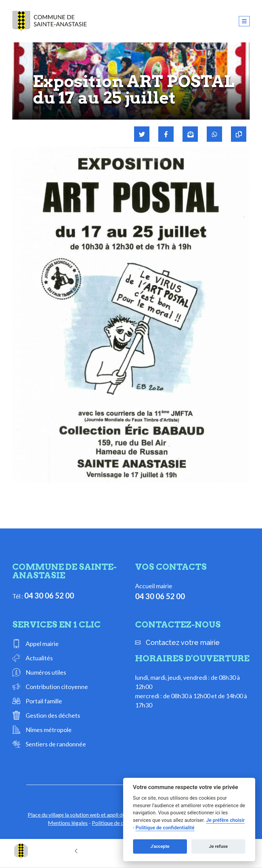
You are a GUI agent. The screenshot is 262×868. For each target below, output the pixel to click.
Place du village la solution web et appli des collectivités (92, 815)
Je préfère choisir (225, 820)
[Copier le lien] (239, 134)
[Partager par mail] (190, 134)
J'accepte (160, 846)
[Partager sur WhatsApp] (214, 134)
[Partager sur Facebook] (166, 134)
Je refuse (219, 846)
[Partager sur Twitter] (142, 134)
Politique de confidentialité (165, 828)
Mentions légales (68, 823)
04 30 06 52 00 (49, 596)
